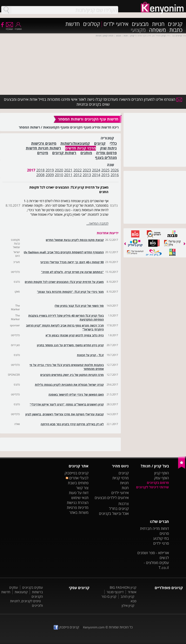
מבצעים (140, 24)
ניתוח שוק (108, 148)
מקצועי (138, 30)
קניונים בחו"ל (119, 508)
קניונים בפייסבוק (77, 473)
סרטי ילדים (161, 543)
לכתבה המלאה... (97, 224)
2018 (40, 170)
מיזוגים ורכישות (44, 143)
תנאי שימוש (80, 498)
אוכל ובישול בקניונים (114, 513)
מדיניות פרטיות (78, 507)
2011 (68, 175)
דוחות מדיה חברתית (154, 528)
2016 (115, 175)
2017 (31, 170)
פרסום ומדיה (106, 153)
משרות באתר (79, 512)
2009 (50, 175)
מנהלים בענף (106, 158)
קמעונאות (21, 592)
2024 (96, 170)
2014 (96, 175)
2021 (68, 170)
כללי (113, 143)
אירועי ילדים (116, 24)
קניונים (175, 24)
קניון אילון (128, 606)
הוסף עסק (161, 478)
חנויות (158, 24)
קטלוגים (92, 24)
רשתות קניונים (64, 153)
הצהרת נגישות (78, 503)
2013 (87, 175)
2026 (115, 170)
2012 (78, 175)
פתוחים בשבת (78, 483)
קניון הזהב (127, 597)
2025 (105, 170)
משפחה (158, 30)
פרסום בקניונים (158, 483)
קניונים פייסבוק (66, 627)
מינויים (43, 153)
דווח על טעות (79, 493)
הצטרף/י (9, 28)
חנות (125, 488)
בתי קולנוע (161, 538)
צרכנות (124, 504)
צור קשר (82, 488)
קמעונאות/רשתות (75, 143)
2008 (40, 175)
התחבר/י (18, 28)
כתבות (176, 30)
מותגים (86, 153)
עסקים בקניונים (33, 587)
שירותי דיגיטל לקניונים (152, 487)
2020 (59, 170)
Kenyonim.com (94, 627)
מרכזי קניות (121, 478)
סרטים (164, 533)
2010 (59, 175)
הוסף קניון (162, 473)
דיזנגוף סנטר (115, 592)
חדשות (73, 24)
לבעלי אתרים (77, 478)
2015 (105, 175)
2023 (87, 170)
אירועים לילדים (118, 498)
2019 (50, 170)
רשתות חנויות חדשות (43, 148)
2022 (78, 170)
